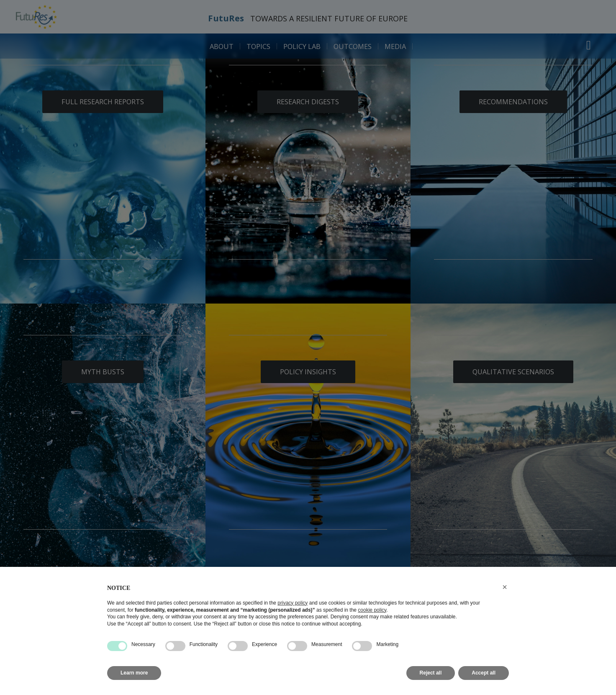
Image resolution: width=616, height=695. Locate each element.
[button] (505, 587)
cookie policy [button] (372, 610)
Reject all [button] (431, 673)
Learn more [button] (134, 673)
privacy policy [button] (293, 603)
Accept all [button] (484, 673)
